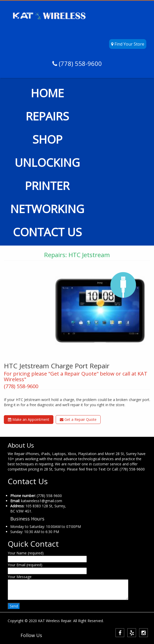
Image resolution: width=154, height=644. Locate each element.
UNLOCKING (47, 162)
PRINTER (47, 186)
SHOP (47, 139)
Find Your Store (128, 44)
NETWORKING (47, 209)
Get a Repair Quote (78, 419)
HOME (47, 93)
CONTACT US (47, 232)
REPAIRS (47, 116)
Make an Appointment (29, 419)
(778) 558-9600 (80, 63)
